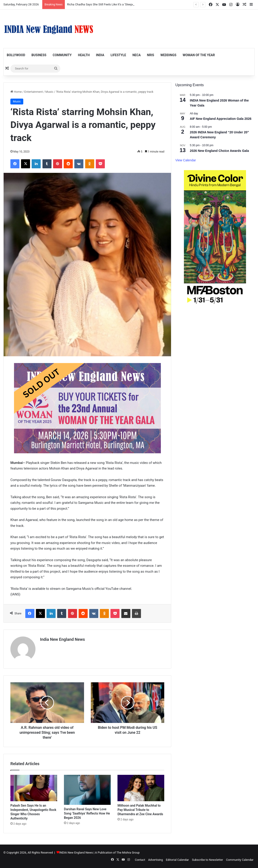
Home (16, 92)
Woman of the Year (199, 55)
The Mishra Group (128, 853)
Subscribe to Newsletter (207, 860)
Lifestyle (118, 55)
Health (84, 55)
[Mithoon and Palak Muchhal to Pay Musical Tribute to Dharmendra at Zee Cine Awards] (141, 788)
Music (49, 92)
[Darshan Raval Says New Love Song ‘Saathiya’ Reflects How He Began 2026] (87, 790)
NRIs (151, 55)
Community (62, 55)
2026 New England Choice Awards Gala (219, 151)
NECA (136, 55)
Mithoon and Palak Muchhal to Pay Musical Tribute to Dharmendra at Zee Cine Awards (140, 810)
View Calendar (186, 160)
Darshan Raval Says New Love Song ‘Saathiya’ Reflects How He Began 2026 (87, 813)
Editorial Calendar (177, 860)
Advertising (156, 860)
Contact (140, 860)
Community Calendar (240, 860)
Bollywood (16, 55)
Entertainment (34, 92)
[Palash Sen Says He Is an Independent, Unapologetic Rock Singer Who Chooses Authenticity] (34, 788)
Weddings (168, 55)
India (100, 55)
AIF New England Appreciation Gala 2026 (221, 119)
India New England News (62, 639)
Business (39, 55)
